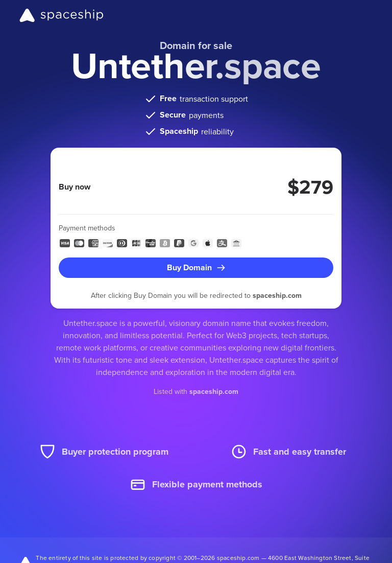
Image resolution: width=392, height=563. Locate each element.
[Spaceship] (62, 15)
